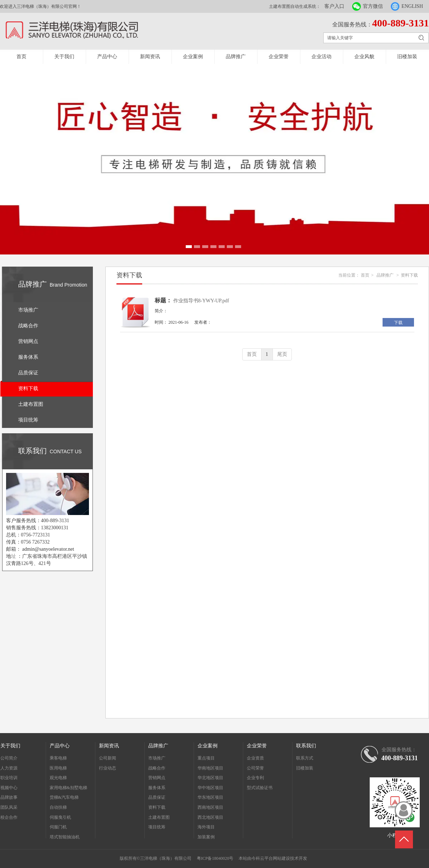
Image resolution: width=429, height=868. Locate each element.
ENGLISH (412, 6)
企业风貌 (364, 57)
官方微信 (373, 6)
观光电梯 (58, 778)
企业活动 (321, 57)
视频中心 (9, 788)
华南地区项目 (210, 768)
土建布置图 (159, 817)
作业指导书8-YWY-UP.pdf (201, 301)
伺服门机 (58, 827)
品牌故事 (9, 797)
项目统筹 (157, 827)
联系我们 (306, 746)
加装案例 (206, 837)
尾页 (282, 354)
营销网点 (157, 778)
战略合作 (157, 768)
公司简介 (9, 758)
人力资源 (9, 768)
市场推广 (157, 758)
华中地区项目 (210, 788)
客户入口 (334, 6)
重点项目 (206, 758)
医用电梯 (58, 768)
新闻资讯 (150, 57)
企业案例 (193, 57)
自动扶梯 (58, 807)
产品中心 (107, 57)
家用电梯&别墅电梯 (68, 788)
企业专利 (255, 778)
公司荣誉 (255, 768)
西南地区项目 (210, 807)
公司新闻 (108, 758)
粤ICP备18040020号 (215, 858)
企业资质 (255, 758)
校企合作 (9, 817)
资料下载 (409, 275)
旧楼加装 (407, 57)
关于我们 (64, 57)
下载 (398, 323)
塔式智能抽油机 (65, 837)
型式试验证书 (260, 788)
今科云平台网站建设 (271, 858)
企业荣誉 (279, 57)
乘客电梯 (58, 758)
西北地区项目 (210, 817)
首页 (21, 57)
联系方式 (305, 758)
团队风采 (9, 807)
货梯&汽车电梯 (64, 797)
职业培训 (9, 778)
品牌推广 (236, 57)
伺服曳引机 (60, 817)
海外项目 (206, 827)
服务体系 (157, 788)
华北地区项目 (210, 778)
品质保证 (157, 797)
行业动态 (108, 768)
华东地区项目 (210, 797)
